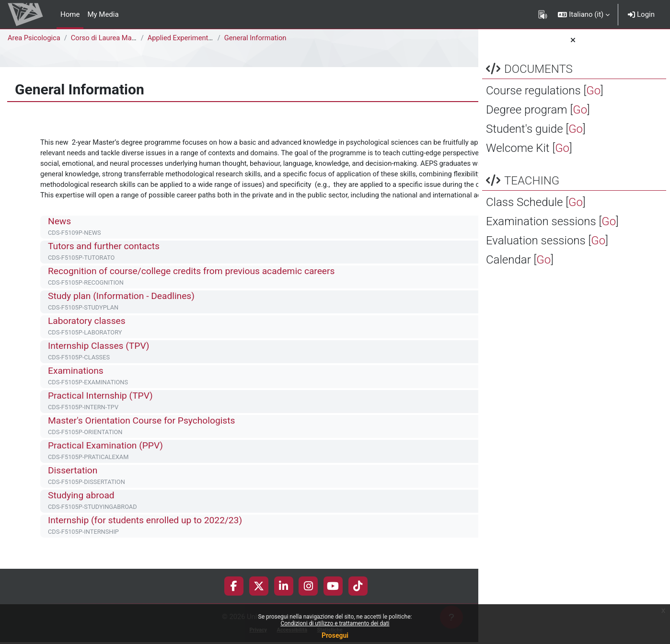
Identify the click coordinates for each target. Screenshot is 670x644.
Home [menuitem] (70, 14)
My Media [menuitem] (103, 14)
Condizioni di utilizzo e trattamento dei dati (335, 623)
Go (593, 91)
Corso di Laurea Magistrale (115, 38)
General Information (257, 38)
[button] (584, 14)
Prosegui (335, 635)
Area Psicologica (35, 38)
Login (641, 14)
